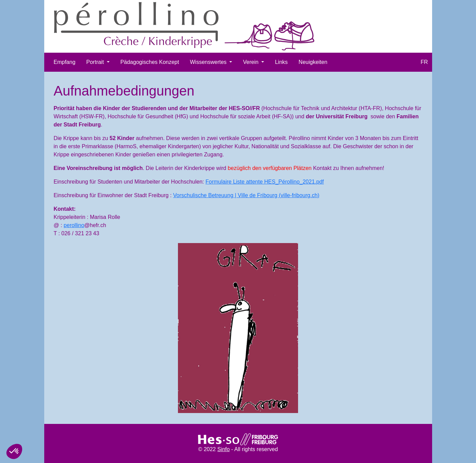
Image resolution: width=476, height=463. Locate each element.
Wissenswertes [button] (209, 62)
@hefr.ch (95, 225)
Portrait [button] (96, 62)
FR (424, 62)
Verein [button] (251, 62)
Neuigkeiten (313, 62)
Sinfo (224, 449)
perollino (74, 225)
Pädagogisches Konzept (150, 62)
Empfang (65, 62)
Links (281, 62)
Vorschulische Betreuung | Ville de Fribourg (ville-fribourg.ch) (246, 195)
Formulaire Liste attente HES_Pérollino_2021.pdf (265, 182)
